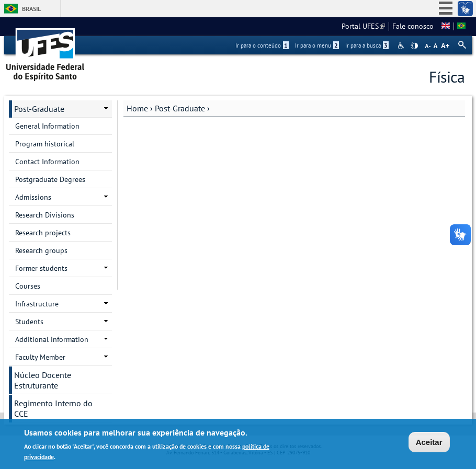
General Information (47, 126)
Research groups (41, 250)
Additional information (52, 339)
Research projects (43, 233)
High (414, 46)
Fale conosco (413, 26)
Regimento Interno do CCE (53, 408)
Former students (41, 268)
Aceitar (429, 443)
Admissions (33, 197)
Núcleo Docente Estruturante (43, 380)
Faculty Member (40, 357)
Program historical (45, 144)
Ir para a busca (367, 45)
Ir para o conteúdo (262, 45)
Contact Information (47, 162)
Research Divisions (45, 215)
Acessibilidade (402, 46)
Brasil (31, 9)
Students (29, 322)
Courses (28, 286)
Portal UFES (363, 26)
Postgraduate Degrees (50, 179)
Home (137, 108)
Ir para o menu (317, 45)
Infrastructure (37, 304)
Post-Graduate (180, 108)
